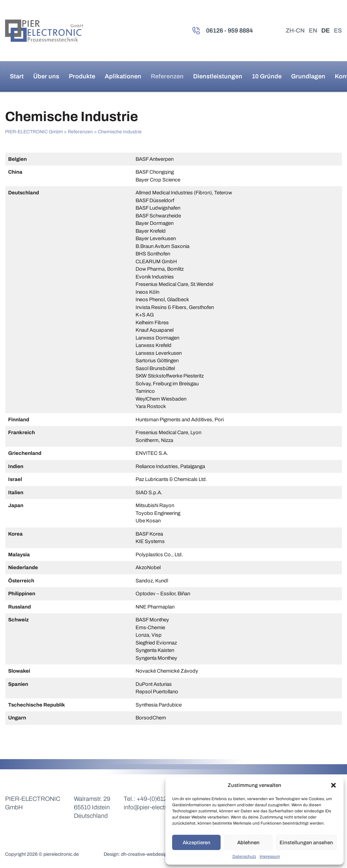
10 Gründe (267, 76)
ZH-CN (295, 31)
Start (17, 76)
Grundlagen (308, 76)
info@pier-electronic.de (155, 807)
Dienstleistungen (218, 76)
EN (313, 31)
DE (325, 31)
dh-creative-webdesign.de (149, 854)
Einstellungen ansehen (306, 843)
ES (338, 31)
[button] (333, 785)
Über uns (46, 76)
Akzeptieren (197, 843)
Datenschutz (244, 856)
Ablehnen (248, 843)
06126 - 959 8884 (229, 31)
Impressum (270, 856)
